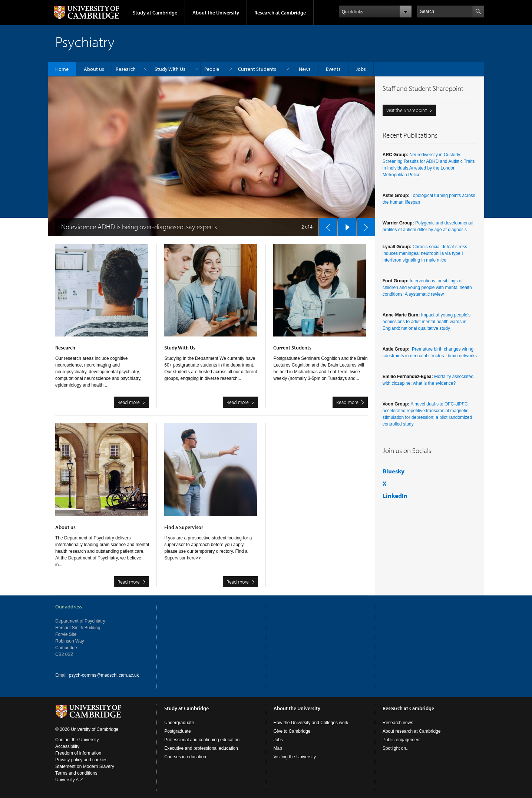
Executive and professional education (201, 748)
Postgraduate (177, 731)
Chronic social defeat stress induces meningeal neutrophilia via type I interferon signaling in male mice (425, 253)
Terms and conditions (76, 773)
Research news (398, 723)
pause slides (345, 225)
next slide (364, 225)
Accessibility (67, 746)
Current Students (257, 69)
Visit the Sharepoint (407, 110)
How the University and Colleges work (311, 723)
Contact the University (77, 740)
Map (278, 748)
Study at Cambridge (155, 13)
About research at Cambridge (412, 731)
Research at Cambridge (280, 13)
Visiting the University (295, 757)
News (305, 69)
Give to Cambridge (292, 731)
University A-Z (69, 780)
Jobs (361, 69)
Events (333, 69)
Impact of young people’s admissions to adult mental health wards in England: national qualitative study (427, 322)
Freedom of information (78, 753)
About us (94, 69)
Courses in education (185, 757)
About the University (216, 13)
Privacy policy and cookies (81, 760)
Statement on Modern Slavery (85, 766)
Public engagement (402, 740)
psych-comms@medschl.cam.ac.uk (104, 675)
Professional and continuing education (202, 740)
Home (62, 69)
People (212, 69)
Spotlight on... (396, 748)
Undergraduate (179, 723)
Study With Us (170, 69)
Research (126, 69)
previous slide (326, 225)
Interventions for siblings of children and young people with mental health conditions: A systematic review (427, 288)
